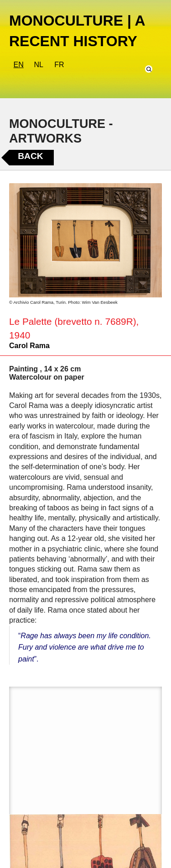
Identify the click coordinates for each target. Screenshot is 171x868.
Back (30, 156)
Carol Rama (29, 346)
